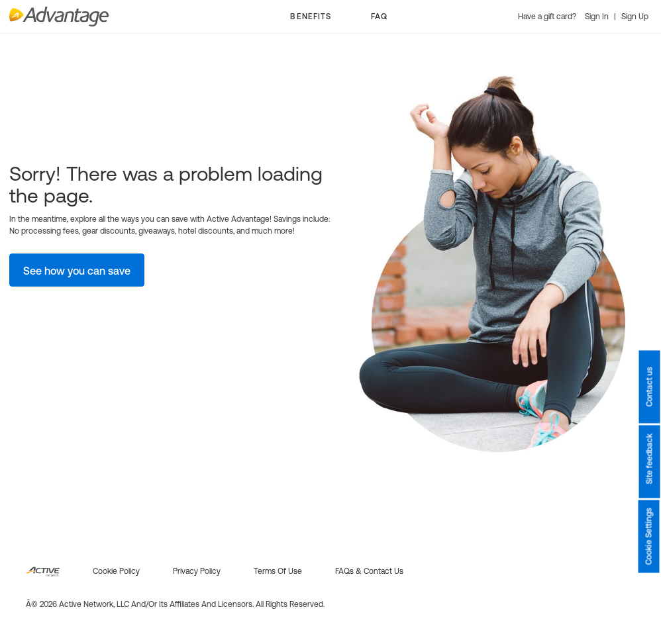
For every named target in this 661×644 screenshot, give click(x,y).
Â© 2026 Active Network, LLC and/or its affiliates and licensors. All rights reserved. (175, 604)
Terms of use (278, 571)
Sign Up (635, 17)
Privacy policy (197, 571)
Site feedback (649, 459)
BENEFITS (311, 17)
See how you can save (77, 271)
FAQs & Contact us (369, 571)
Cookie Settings (649, 537)
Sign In (598, 17)
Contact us (649, 387)
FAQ (379, 17)
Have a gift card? (548, 17)
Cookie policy (116, 571)
